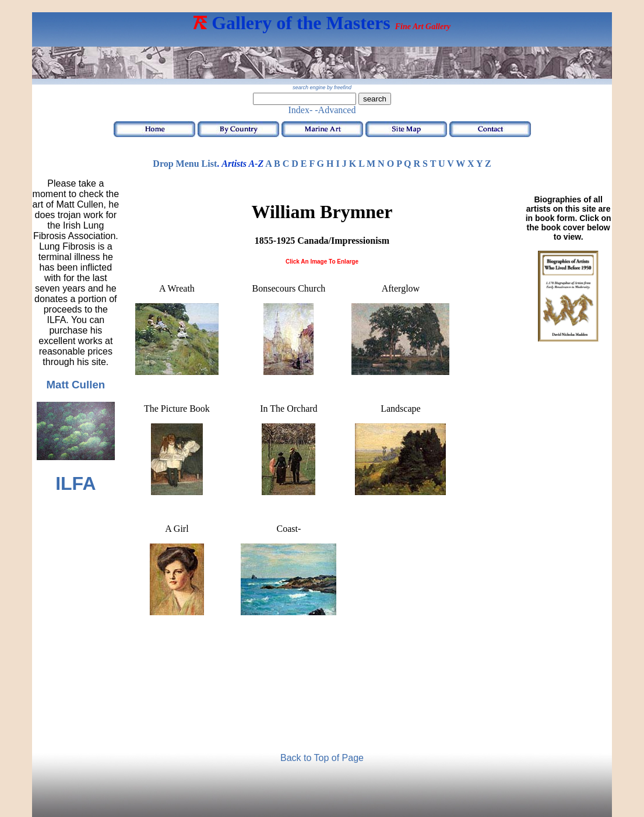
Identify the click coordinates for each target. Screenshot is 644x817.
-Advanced (335, 110)
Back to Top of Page (322, 758)
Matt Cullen (75, 385)
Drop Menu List (185, 164)
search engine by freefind (322, 87)
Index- (301, 110)
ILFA (75, 483)
